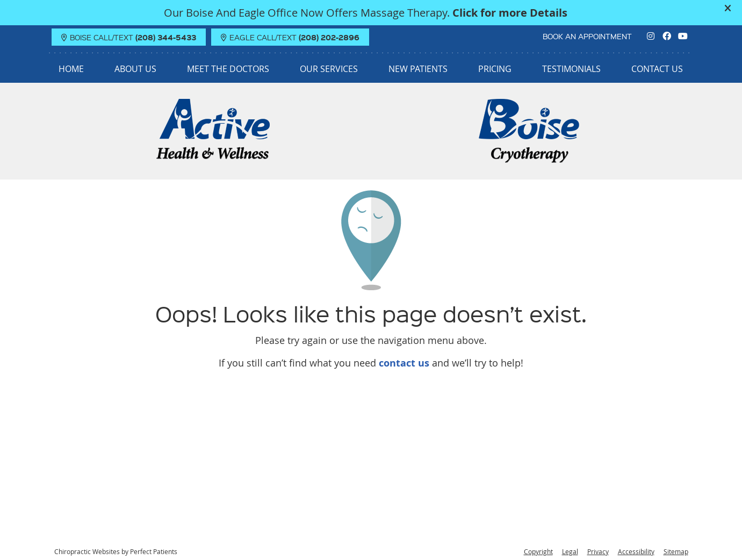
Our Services (329, 69)
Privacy (598, 551)
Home (71, 69)
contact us (404, 363)
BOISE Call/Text (129, 37)
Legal (570, 551)
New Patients (418, 69)
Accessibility (636, 551)
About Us (135, 69)
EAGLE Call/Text (290, 37)
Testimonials (571, 69)
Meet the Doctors (228, 69)
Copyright (538, 551)
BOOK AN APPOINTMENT (587, 36)
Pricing (495, 69)
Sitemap (676, 551)
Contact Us (657, 69)
